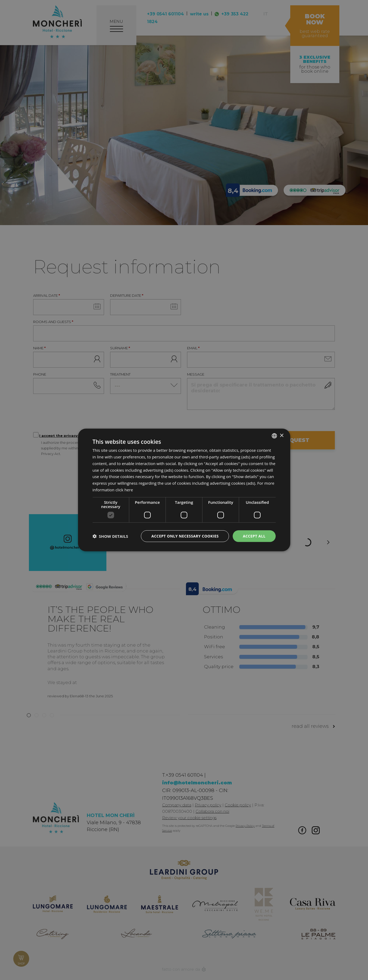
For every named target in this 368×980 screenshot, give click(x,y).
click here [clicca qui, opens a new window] (124, 490)
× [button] (282, 435)
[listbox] (274, 436)
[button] (110, 536)
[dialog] (184, 490)
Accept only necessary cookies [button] (185, 536)
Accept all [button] (254, 536)
